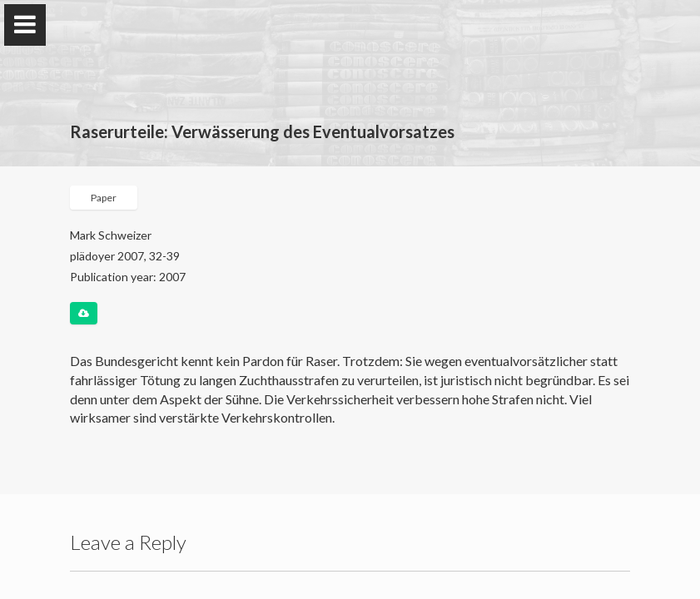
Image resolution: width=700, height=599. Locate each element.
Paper (104, 198)
